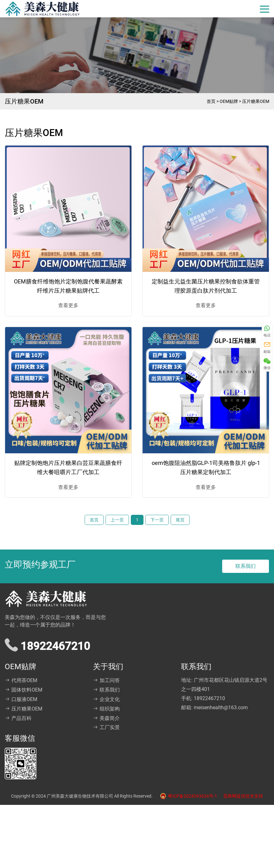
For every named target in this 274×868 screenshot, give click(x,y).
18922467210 (209, 698)
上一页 (117, 520)
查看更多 (68, 305)
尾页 (180, 520)
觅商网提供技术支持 (243, 796)
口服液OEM (21, 699)
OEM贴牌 (229, 101)
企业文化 (106, 699)
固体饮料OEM (24, 690)
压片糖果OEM (256, 101)
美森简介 (106, 718)
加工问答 (106, 680)
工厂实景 (106, 727)
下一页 (157, 520)
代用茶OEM (21, 680)
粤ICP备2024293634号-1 (187, 796)
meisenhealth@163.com (221, 707)
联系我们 (246, 566)
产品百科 (18, 718)
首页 (211, 101)
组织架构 (106, 709)
